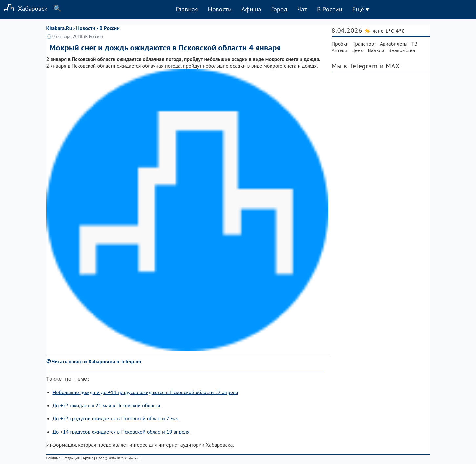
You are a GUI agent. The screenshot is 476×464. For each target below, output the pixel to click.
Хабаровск (24, 8)
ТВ (414, 44)
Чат (302, 9)
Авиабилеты (394, 44)
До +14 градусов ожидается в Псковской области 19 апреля (121, 433)
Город (279, 9)
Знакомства (402, 50)
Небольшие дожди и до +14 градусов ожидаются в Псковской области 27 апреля (145, 393)
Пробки (340, 44)
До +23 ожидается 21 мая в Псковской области (107, 407)
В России (330, 9)
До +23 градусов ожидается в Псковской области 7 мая (116, 420)
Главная (187, 9)
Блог (100, 459)
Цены (358, 50)
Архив (88, 459)
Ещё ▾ (361, 9)
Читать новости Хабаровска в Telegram (97, 361)
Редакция (72, 459)
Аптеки (340, 50)
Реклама (53, 459)
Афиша (251, 9)
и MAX (390, 66)
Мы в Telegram (355, 66)
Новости (219, 9)
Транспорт (364, 44)
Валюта (376, 50)
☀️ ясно (384, 31)
